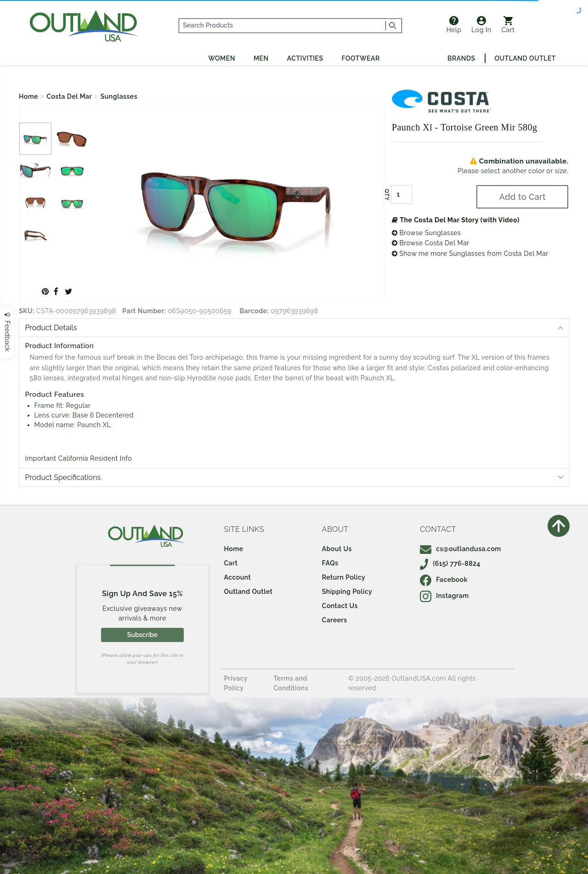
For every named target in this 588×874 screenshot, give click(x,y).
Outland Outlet (525, 58)
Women (222, 58)
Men (261, 58)
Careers (335, 620)
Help (454, 25)
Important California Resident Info (79, 458)
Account (238, 577)
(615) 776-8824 (450, 564)
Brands (461, 58)
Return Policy (344, 577)
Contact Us (340, 606)
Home (28, 96)
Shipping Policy (347, 592)
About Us (337, 549)
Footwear (361, 58)
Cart (508, 25)
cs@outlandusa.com (461, 549)
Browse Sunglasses (426, 233)
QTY (387, 195)
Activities (305, 58)
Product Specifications (63, 477)
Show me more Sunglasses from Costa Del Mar (470, 254)
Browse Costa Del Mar (431, 243)
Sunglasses (119, 96)
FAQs (330, 563)
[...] (283, 26)
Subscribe (142, 635)
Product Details (51, 328)
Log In (481, 25)
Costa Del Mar (70, 96)
